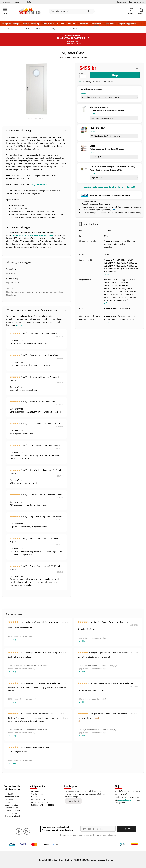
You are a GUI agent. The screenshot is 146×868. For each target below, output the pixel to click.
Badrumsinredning (31, 24)
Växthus (71, 24)
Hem (4, 29)
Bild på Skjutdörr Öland (35, 118)
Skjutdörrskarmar (40, 184)
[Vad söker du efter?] (72, 11)
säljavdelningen (125, 800)
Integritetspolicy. (109, 835)
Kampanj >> (18, 2)
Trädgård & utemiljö (10, 24)
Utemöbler (110, 24)
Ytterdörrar (83, 24)
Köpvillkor (35, 791)
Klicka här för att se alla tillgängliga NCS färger (33, 235)
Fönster (61, 24)
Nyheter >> (6, 2)
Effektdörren (12, 273)
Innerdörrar (96, 24)
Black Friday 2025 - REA (41, 802)
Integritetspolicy (38, 799)
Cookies (35, 797)
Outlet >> (30, 2)
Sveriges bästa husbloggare (43, 805)
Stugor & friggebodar (127, 24)
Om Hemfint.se (37, 794)
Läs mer (19, 325)
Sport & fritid (48, 24)
